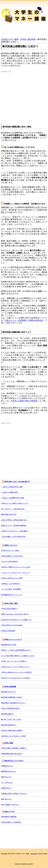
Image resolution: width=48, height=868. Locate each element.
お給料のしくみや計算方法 (10, 584)
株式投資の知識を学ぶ (9, 725)
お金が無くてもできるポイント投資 (13, 736)
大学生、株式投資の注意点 (10, 708)
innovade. (34, 854)
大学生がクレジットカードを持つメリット (16, 667)
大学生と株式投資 (28, 39)
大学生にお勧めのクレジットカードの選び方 (16, 672)
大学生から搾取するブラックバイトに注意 (16, 567)
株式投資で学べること (9, 692)
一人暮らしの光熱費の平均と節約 (13, 498)
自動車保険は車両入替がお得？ (12, 754)
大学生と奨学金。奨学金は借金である (14, 520)
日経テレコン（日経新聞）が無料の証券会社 (24, 320)
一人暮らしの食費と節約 (9, 492)
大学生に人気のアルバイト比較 (12, 578)
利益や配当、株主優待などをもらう (13, 703)
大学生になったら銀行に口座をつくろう (15, 503)
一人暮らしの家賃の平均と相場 (12, 487)
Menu (24, 31)
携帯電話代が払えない (9, 771)
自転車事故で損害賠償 (9, 817)
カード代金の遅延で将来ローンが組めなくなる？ (18, 656)
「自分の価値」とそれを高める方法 (13, 536)
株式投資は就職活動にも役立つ (12, 697)
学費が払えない (6, 788)
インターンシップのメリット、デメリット (16, 573)
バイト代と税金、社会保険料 (11, 589)
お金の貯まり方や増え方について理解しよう (16, 620)
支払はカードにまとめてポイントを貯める (16, 678)
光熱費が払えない (7, 766)
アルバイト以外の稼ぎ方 (9, 561)
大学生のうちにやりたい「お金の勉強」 (15, 531)
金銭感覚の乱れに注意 (9, 645)
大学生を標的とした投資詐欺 (11, 822)
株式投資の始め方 (7, 714)
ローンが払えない (7, 782)
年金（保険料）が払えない (10, 805)
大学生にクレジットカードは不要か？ (14, 661)
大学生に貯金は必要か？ (9, 609)
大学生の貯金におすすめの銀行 (12, 625)
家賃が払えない (6, 777)
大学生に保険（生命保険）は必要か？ (14, 748)
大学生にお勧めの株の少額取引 (12, 730)
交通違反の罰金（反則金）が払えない (14, 793)
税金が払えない (6, 799)
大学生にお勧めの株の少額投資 (24, 401)
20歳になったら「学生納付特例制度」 (14, 525)
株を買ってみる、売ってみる (11, 719)
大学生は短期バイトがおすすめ (12, 556)
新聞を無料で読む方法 (9, 514)
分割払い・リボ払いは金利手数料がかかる (16, 650)
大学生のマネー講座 (10, 39)
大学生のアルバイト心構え (10, 550)
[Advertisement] (24, 97)
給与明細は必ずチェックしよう (12, 595)
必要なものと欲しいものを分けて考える (15, 614)
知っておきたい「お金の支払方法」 (13, 509)
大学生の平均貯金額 (8, 631)
